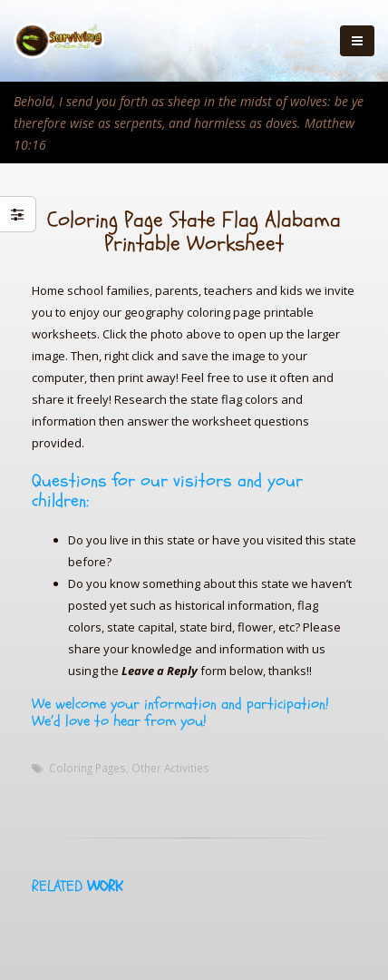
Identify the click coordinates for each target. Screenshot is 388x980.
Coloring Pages (87, 768)
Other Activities (170, 768)
